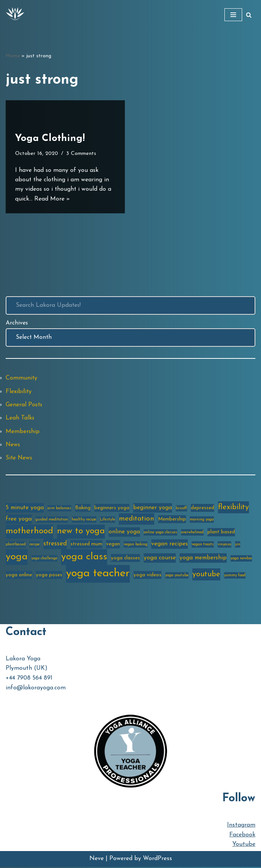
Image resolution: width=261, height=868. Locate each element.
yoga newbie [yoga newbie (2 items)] (241, 560)
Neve (97, 860)
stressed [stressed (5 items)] (55, 545)
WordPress (157, 860)
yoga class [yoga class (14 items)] (84, 558)
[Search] (249, 15)
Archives (17, 323)
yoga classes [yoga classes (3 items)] (125, 559)
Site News (19, 459)
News (13, 445)
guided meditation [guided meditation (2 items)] (52, 521)
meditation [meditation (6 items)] (137, 520)
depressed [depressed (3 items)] (203, 509)
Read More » (52, 199)
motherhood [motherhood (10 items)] (29, 532)
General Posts (25, 406)
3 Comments (82, 154)
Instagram (241, 827)
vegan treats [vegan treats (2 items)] (203, 546)
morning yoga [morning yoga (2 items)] (202, 521)
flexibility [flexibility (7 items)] (233, 508)
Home (13, 56)
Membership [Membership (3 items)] (172, 520)
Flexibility (19, 392)
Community (22, 378)
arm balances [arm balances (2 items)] (59, 509)
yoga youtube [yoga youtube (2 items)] (177, 576)
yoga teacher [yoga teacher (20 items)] (98, 575)
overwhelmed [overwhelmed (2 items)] (192, 534)
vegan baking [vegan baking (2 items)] (136, 546)
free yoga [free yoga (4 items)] (19, 520)
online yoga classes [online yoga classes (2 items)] (160, 534)
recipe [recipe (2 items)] (35, 546)
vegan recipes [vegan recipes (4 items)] (170, 545)
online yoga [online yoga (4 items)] (124, 533)
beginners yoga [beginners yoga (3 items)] (112, 509)
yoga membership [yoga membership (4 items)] (203, 559)
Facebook (242, 836)
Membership (23, 432)
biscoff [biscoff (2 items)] (181, 509)
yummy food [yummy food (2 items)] (235, 576)
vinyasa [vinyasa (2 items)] (224, 546)
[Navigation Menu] (233, 15)
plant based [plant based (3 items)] (221, 533)
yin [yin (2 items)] (238, 546)
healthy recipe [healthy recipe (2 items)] (84, 521)
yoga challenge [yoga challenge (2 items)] (44, 560)
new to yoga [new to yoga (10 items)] (81, 532)
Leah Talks (20, 419)
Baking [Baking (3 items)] (83, 509)
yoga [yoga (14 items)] (17, 558)
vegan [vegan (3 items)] (113, 545)
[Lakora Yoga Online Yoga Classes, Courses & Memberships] (15, 15)
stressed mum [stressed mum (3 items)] (86, 545)
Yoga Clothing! (50, 138)
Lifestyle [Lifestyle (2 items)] (107, 521)
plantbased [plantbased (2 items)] (16, 546)
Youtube (244, 846)
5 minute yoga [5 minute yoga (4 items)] (25, 509)
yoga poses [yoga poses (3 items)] (49, 576)
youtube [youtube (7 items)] (206, 576)
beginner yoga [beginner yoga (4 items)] (153, 509)
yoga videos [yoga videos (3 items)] (147, 576)
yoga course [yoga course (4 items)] (160, 559)
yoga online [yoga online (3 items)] (19, 576)
